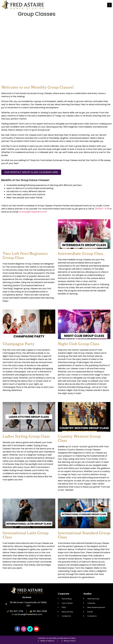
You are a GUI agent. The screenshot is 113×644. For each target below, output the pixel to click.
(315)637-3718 (102, 209)
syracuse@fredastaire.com (32, 212)
